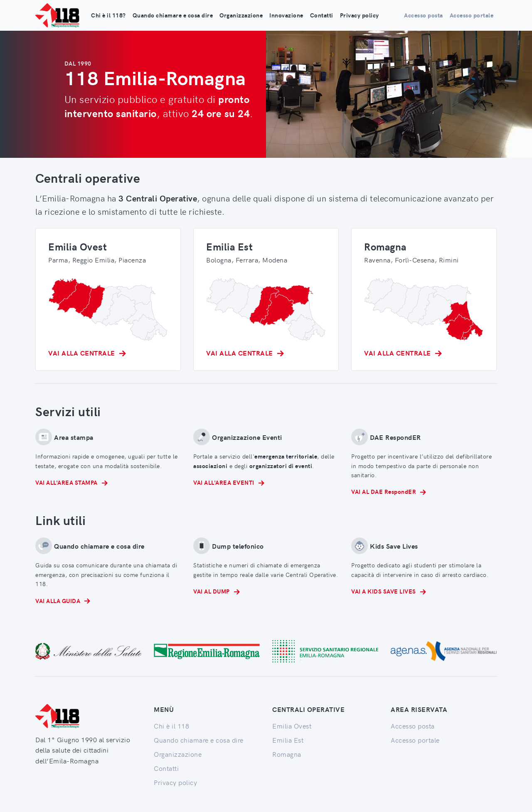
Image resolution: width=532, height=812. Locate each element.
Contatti (322, 15)
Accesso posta (424, 15)
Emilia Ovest (292, 726)
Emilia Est (288, 740)
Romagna (287, 754)
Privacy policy (360, 15)
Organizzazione (241, 15)
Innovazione (286, 15)
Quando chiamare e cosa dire (173, 15)
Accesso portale (472, 15)
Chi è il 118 (171, 726)
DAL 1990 (78, 63)
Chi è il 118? (108, 15)
